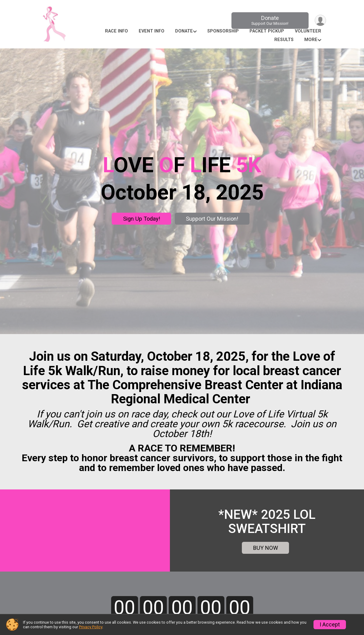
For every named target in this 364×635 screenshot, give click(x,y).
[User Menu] (320, 20)
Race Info (116, 31)
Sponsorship (223, 31)
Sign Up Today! (142, 219)
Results (284, 40)
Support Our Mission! (212, 219)
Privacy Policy (91, 627)
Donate (270, 20)
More (311, 40)
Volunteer (308, 31)
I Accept (330, 625)
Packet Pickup (267, 31)
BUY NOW (266, 548)
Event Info (152, 31)
